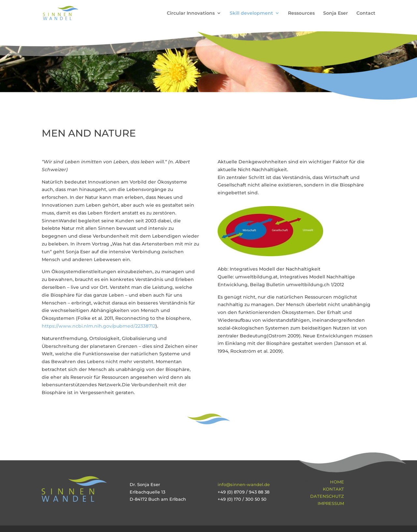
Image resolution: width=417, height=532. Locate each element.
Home (337, 482)
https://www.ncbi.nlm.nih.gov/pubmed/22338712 (99, 326)
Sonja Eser (336, 13)
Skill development (251, 13)
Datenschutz (327, 496)
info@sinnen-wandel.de (244, 484)
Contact (366, 13)
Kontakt (333, 489)
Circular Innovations (191, 13)
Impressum (331, 503)
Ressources (301, 13)
